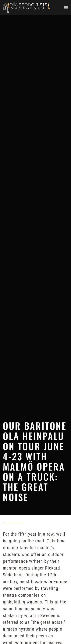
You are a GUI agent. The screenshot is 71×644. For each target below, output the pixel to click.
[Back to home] (27, 8)
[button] (66, 8)
